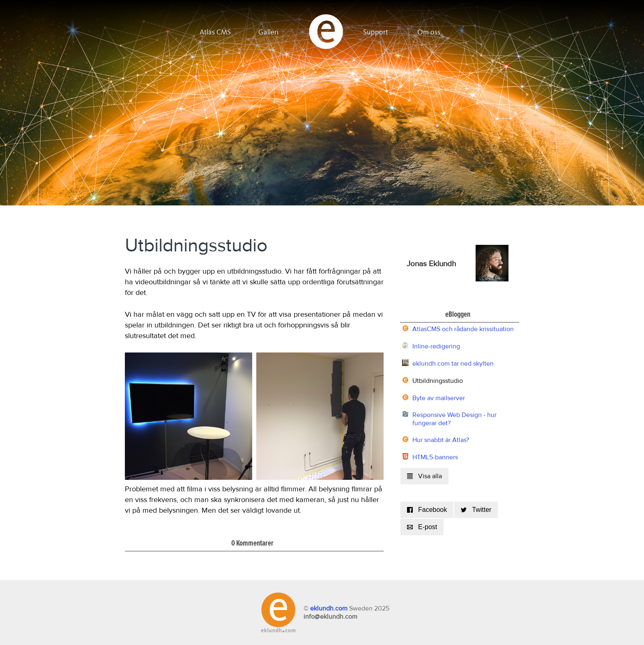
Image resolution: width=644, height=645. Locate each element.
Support (376, 32)
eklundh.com (329, 608)
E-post (422, 527)
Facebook (427, 510)
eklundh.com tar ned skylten (453, 364)
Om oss (429, 32)
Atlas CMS (215, 32)
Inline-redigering (436, 346)
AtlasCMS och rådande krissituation (463, 329)
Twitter (476, 510)
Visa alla (424, 476)
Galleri (269, 32)
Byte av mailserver (439, 398)
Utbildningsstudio (438, 381)
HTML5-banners (435, 457)
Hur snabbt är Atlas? (441, 440)
